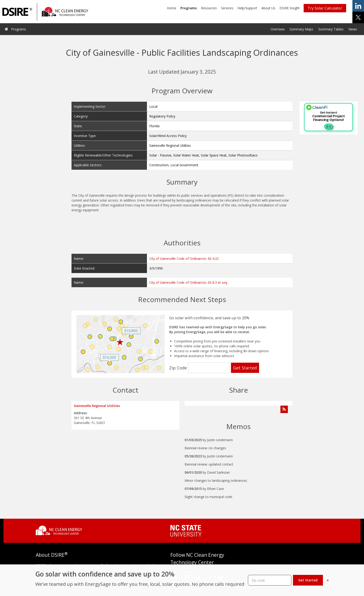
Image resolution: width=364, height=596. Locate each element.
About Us (268, 8)
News (353, 29)
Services (227, 8)
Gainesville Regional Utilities (97, 406)
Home (172, 8)
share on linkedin (358, 6)
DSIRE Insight (290, 8)
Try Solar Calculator (325, 8)
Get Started (308, 580)
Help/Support (247, 8)
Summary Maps (301, 29)
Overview (278, 29)
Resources (209, 8)
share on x (358, 17)
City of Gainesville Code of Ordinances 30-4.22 (184, 259)
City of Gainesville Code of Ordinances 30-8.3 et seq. (188, 282)
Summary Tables (331, 29)
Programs (189, 8)
